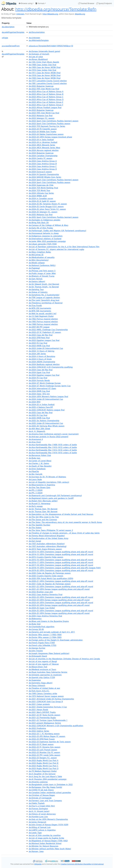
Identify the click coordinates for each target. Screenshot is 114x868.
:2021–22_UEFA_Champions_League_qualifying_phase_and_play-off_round (61, 586)
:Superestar (35, 680)
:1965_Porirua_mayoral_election (43, 322)
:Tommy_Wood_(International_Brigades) (47, 536)
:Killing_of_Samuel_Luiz (40, 827)
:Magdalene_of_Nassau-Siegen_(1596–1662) (48, 841)
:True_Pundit (35, 306)
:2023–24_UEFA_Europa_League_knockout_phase (50, 137)
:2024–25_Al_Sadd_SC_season (42, 201)
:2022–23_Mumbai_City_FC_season (44, 752)
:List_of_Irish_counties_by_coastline (45, 835)
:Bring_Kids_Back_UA (39, 223)
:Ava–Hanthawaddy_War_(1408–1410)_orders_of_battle (53, 445)
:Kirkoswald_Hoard (38, 656)
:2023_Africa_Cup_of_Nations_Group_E (46, 102)
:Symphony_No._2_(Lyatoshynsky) (44, 295)
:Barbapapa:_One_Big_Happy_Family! (45, 787)
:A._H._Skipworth (37, 431)
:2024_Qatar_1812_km (39, 394)
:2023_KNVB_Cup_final (39, 346)
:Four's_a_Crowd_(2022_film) (42, 806)
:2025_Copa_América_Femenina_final (45, 616)
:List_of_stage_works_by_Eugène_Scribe (46, 838)
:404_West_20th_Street (39, 429)
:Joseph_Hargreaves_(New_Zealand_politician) (49, 653)
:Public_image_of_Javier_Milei (42, 273)
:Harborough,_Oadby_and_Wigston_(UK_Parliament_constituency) (57, 231)
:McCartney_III (36, 255)
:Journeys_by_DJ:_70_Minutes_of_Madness (47, 477)
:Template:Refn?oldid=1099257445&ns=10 (51, 46)
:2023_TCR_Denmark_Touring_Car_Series (47, 126)
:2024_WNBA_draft (38, 196)
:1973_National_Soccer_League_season (46, 696)
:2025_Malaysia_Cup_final (41, 215)
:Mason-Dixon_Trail (38, 667)
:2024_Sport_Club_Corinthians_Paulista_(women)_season (54, 180)
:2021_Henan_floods (38, 710)
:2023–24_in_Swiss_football (41, 140)
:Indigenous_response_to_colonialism (46, 236)
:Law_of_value (36, 57)
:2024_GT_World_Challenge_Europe (45, 383)
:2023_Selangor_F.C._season (42, 118)
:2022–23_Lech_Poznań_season (43, 750)
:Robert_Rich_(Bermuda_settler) (43, 501)
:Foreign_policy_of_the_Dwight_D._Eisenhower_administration (56, 640)
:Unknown (34, 38)
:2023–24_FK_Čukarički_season (43, 129)
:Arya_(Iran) (35, 442)
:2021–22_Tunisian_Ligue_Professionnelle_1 (48, 720)
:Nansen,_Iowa (36, 851)
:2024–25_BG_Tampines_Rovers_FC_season (48, 204)
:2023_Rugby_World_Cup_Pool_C (43, 766)
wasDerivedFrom (11, 46)
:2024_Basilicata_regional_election (44, 364)
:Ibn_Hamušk (35, 474)
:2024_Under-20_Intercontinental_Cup (46, 399)
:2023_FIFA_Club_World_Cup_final (44, 113)
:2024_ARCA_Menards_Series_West (44, 148)
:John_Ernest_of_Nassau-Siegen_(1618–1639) (48, 825)
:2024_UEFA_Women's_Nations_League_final (48, 396)
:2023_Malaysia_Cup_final (41, 116)
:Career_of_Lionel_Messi (40, 461)
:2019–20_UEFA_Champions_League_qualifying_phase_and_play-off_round (61, 570)
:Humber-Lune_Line (38, 817)
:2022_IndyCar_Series (39, 731)
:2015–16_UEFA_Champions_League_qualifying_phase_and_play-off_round (61, 560)
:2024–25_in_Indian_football (42, 405)
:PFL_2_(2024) (36, 490)
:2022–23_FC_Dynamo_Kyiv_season (45, 747)
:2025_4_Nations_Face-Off (41, 407)
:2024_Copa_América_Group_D (43, 169)
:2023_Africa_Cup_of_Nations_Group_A (46, 91)
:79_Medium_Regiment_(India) (43, 771)
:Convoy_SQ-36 (36, 629)
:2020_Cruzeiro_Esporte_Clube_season (46, 576)
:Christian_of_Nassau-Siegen (42, 795)
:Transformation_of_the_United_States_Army (48, 538)
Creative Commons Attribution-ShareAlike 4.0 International (82, 864)
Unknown (20, 14)
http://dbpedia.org (50, 14)
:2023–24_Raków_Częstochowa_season (46, 134)
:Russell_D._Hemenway (40, 504)
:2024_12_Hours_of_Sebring (42, 351)
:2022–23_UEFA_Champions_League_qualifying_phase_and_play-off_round (61, 597)
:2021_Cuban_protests (39, 704)
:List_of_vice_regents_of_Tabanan (44, 664)
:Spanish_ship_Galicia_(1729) (42, 677)
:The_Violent (35, 528)
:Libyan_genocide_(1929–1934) (43, 244)
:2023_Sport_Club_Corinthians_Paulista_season (49, 124)
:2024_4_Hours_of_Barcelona (42, 356)
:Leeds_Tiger (35, 833)
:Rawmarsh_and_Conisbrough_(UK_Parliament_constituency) (55, 495)
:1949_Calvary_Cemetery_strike (43, 694)
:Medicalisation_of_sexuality (42, 257)
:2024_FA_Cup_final (38, 378)
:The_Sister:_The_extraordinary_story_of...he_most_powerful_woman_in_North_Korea (65, 522)
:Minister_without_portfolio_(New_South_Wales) (50, 849)
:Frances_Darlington (38, 809)
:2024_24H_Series (37, 354)
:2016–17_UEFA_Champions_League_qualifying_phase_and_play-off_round (61, 562)
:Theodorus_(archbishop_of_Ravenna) (46, 303)
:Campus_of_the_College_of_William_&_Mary (48, 225)
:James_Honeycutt (37, 822)
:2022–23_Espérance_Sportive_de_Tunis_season (50, 742)
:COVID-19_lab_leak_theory (41, 790)
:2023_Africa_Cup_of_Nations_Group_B (46, 94)
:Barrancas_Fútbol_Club (40, 455)
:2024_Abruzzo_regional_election (44, 150)
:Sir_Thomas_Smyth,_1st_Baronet (44, 287)
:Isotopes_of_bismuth (39, 54)
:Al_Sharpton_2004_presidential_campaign (48, 779)
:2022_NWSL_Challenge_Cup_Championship (48, 330)
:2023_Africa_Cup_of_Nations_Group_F (46, 105)
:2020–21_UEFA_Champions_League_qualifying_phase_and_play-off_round (61, 581)
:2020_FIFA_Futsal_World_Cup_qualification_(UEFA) (51, 578)
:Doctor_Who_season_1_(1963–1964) (45, 635)
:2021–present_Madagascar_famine (45, 723)
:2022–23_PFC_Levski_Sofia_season (44, 755)
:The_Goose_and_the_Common (43, 520)
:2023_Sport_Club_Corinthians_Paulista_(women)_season (54, 121)
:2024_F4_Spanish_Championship (44, 174)
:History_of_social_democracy (42, 814)
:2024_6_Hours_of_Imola (40, 359)
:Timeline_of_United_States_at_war (44, 688)
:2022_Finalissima (37, 728)
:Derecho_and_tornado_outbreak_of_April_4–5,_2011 (52, 632)
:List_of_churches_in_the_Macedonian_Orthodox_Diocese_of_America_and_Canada (64, 659)
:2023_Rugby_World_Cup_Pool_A (43, 760)
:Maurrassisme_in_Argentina (42, 485)
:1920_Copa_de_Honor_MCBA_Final (45, 78)
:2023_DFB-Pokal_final (39, 338)
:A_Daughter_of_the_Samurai (42, 774)
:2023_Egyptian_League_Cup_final (44, 340)
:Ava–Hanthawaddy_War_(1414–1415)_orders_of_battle (53, 453)
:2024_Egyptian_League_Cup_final (44, 375)
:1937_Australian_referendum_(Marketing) (48, 546)
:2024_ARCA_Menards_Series (42, 145)
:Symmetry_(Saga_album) (41, 683)
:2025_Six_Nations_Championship (44, 421)
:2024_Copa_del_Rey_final (41, 370)
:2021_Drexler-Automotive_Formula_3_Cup (48, 707)
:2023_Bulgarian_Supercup (41, 110)
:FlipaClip (34, 471)
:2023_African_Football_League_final (45, 107)
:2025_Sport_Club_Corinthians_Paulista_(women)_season (54, 217)
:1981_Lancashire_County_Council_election (48, 83)
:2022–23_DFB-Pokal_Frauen (42, 739)
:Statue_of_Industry (38, 292)
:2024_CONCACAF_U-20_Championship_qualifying (51, 367)
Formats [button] (40, 3)
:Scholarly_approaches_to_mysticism (45, 675)
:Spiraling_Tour (36, 289)
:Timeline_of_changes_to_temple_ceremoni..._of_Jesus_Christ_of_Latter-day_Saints (64, 533)
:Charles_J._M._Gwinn (39, 463)
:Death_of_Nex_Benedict (40, 466)
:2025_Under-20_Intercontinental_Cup (46, 423)
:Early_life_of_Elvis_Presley (41, 228)
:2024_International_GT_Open (42, 388)
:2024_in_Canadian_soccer (41, 198)
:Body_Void (35, 624)
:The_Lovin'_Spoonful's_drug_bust (44, 300)
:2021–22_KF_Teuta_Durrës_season (44, 715)
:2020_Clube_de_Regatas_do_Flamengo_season (50, 573)
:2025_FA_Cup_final (38, 415)
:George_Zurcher (37, 648)
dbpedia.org (80, 14)
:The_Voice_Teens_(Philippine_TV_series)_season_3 (51, 530)
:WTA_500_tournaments (40, 311)
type (5, 38)
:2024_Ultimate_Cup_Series (41, 193)
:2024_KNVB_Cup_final (39, 391)
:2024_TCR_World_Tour (39, 190)
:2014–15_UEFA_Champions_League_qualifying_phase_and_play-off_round (61, 554)
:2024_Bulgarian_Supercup (41, 153)
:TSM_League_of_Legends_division (44, 297)
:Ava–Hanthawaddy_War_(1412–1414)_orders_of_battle (53, 450)
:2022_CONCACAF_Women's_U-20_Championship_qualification (56, 726)
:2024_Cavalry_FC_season (41, 158)
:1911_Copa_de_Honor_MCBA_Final (45, 73)
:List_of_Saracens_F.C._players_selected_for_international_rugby (56, 249)
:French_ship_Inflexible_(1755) (42, 645)
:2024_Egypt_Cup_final (39, 372)
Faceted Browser (86, 3)
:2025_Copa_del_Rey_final (41, 413)
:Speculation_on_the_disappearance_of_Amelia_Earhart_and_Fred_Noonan (61, 514)
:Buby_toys (34, 458)
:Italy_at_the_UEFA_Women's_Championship (48, 819)
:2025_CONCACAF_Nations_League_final (47, 410)
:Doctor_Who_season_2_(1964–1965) (45, 637)
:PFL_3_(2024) (36, 493)
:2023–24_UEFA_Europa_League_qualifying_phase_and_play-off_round (59, 605)
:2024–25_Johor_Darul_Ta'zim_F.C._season (47, 209)
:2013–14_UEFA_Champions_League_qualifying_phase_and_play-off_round (61, 552)
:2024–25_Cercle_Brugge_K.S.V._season (46, 206)
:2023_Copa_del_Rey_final (41, 335)
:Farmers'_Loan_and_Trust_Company (45, 801)
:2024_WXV (35, 402)
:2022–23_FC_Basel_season (41, 744)
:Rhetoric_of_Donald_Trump (42, 276)
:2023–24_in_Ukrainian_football (43, 142)
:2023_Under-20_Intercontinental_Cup (46, 348)
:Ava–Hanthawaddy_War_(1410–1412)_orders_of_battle (53, 447)
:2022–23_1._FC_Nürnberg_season (44, 734)
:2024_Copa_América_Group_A (43, 161)
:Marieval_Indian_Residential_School (45, 843)
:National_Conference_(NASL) (42, 265)
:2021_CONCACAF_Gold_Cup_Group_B (46, 702)
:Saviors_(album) (37, 281)
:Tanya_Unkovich (37, 685)
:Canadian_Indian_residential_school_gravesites (50, 793)
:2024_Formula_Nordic (39, 380)
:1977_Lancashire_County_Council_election (48, 81)
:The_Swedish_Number (40, 525)
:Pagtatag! (34, 268)
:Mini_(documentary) (39, 260)
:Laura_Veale (35, 479)
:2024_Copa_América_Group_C (43, 166)
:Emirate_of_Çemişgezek (40, 798)
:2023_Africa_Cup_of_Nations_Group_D (46, 99)
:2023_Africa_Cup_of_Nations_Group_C (46, 97)
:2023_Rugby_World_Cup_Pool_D (44, 768)
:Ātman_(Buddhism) (38, 59)
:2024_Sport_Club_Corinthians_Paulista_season (49, 182)
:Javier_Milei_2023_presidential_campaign (47, 241)
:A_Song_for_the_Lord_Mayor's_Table (45, 776)
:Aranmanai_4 (36, 439)
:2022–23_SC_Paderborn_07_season (45, 332)
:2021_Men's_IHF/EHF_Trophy (42, 712)
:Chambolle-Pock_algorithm (42, 627)
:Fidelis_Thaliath (37, 803)
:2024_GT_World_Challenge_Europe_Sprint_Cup (50, 386)
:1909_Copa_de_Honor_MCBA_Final (45, 67)
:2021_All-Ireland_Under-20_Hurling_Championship (51, 699)
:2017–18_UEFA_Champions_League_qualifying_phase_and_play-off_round (61, 565)
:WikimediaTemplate (39, 40)
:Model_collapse (37, 263)
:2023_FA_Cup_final (38, 343)
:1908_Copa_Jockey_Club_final (42, 65)
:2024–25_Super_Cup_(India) (42, 608)
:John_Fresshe (36, 651)
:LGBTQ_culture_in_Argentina (42, 830)
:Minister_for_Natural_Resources (43, 846)
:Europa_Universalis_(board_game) (44, 51)
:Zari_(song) (35, 541)
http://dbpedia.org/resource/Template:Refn (56, 9)
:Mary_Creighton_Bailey (40, 252)
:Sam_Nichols (36, 279)
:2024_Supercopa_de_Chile (41, 185)
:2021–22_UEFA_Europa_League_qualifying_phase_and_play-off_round (59, 589)
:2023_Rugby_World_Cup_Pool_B (43, 763)
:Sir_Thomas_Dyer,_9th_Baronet (43, 512)
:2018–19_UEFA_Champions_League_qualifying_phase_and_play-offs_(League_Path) (65, 568)
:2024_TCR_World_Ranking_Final (43, 188)
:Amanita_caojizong (38, 782)
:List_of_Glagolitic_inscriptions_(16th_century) (49, 482)
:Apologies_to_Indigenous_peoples (44, 220)
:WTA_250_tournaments (40, 308)
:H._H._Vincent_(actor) (39, 811)
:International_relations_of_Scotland (45, 239)
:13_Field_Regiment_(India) (41, 316)
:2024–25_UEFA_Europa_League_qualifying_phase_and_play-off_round (59, 613)
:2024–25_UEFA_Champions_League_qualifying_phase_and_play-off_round (61, 611)
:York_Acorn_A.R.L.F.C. (39, 691)
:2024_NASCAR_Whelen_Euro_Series (45, 177)
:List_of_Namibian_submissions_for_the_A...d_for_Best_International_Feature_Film (64, 247)
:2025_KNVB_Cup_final (39, 418)
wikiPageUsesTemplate (13, 32)
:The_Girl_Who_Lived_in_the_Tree (44, 517)
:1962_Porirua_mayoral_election (43, 319)
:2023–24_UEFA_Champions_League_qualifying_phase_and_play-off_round (61, 603)
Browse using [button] (26, 3)
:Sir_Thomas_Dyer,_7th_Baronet (43, 509)
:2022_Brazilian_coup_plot (41, 592)
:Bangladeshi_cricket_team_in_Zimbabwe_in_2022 (51, 784)
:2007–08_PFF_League (39, 327)
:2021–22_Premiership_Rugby (42, 718)
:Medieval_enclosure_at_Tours (42, 669)
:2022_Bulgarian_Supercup (41, 86)
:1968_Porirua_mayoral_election (43, 324)
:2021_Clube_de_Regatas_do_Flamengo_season (50, 584)
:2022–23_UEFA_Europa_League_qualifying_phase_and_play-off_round (59, 600)
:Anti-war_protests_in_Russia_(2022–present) (48, 437)
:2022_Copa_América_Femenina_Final (46, 594)
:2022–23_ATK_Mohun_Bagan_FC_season (47, 736)
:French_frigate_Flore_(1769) (42, 643)
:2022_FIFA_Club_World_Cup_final (44, 89)
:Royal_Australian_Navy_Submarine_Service (48, 672)
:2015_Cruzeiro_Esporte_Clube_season (46, 557)
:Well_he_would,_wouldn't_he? (43, 314)
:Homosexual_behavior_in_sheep (44, 233)
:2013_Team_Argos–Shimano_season (45, 549)
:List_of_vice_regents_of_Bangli (43, 661)
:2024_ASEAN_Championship (42, 362)
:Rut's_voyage (36, 506)
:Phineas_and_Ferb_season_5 (42, 271)
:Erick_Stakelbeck (37, 469)
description (8, 27)
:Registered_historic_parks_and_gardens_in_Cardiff (51, 498)
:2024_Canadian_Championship (43, 156)
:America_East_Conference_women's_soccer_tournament (54, 434)
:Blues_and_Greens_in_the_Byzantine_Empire (49, 621)
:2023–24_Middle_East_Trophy (42, 132)
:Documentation (37, 32)
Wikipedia (38, 864)
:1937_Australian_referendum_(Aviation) (47, 544)
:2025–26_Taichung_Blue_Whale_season (47, 426)
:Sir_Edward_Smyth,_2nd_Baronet (44, 284)
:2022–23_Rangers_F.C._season (43, 758)
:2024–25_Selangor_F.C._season (43, 212)
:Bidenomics (35, 619)
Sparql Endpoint (104, 3)
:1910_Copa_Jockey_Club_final (42, 70)
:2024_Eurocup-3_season (40, 172)
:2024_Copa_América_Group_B (43, 164)
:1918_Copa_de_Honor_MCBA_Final (45, 75)
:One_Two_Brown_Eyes (39, 487)
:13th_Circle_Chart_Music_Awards (44, 62)
